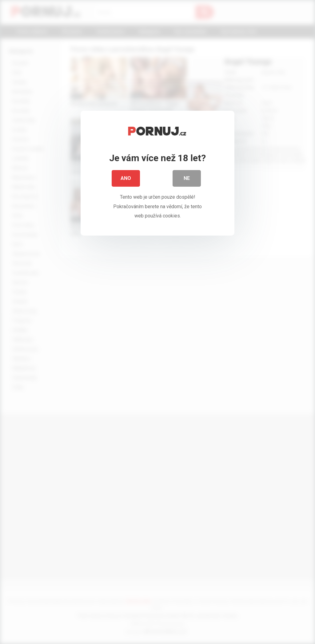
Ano (126, 181)
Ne (187, 181)
